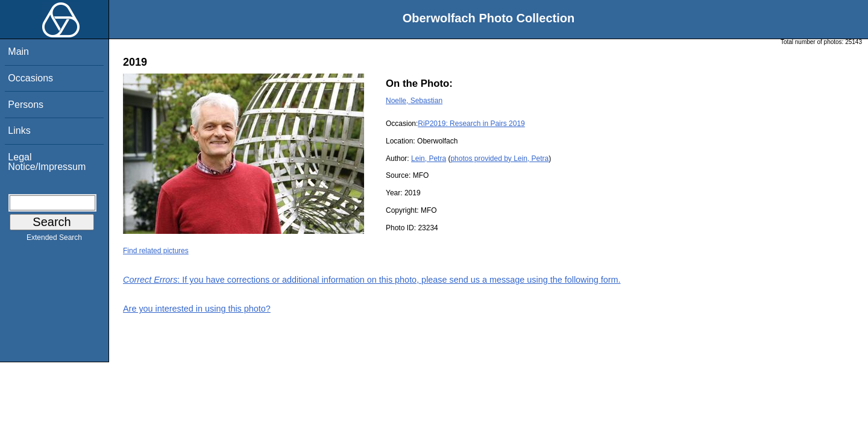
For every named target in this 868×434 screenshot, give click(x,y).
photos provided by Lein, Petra (499, 159)
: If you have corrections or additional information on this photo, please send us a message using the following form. (372, 280)
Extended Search (54, 240)
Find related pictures (156, 251)
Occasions (30, 78)
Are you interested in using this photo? (197, 309)
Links (19, 131)
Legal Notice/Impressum (47, 162)
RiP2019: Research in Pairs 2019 (471, 124)
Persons (26, 105)
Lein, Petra (429, 159)
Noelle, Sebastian (414, 101)
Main (18, 52)
